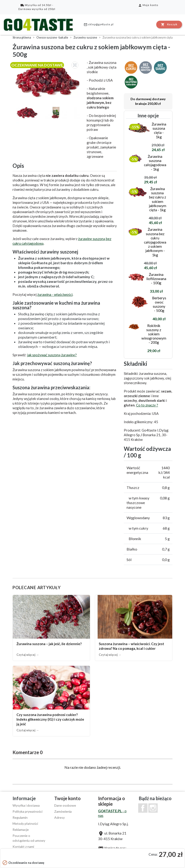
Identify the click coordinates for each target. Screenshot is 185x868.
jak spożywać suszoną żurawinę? (52, 355)
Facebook (143, 808)
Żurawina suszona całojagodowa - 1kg (155, 163)
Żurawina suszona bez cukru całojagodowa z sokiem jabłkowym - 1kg (155, 242)
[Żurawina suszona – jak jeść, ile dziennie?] (51, 628)
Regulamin (20, 817)
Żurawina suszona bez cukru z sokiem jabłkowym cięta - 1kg (158, 199)
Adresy (59, 817)
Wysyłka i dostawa (26, 805)
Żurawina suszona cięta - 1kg (159, 130)
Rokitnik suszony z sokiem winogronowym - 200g (154, 334)
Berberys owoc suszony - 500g (159, 304)
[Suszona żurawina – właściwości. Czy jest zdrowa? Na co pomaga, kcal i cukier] (134, 628)
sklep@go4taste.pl (99, 25)
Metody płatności (25, 823)
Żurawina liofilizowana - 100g (156, 279)
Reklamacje (21, 830)
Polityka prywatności (27, 811)
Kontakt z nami (23, 847)
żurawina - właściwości (55, 294)
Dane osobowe (65, 805)
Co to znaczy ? (147, 405)
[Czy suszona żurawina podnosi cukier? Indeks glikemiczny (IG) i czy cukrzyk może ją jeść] (51, 701)
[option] (47, 79)
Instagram (153, 808)
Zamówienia (63, 811)
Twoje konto (67, 798)
